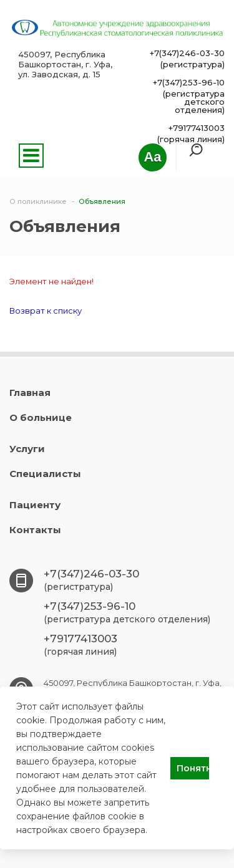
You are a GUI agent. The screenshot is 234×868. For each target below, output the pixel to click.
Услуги (27, 449)
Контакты (35, 530)
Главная (30, 393)
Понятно (193, 768)
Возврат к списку (46, 311)
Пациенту (35, 505)
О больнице (41, 417)
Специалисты (45, 474)
